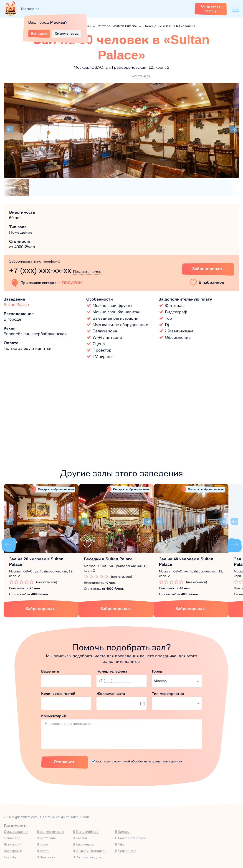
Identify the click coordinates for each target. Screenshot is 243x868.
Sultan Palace (16, 305)
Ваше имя (50, 671)
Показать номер (87, 272)
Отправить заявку (211, 9)
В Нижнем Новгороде (90, 851)
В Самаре (122, 832)
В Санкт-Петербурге (131, 838)
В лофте (43, 851)
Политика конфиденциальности (65, 817)
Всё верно (39, 33)
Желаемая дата (111, 694)
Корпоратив (13, 851)
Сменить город (67, 33)
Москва (28, 9)
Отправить (65, 762)
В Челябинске (126, 851)
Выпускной (12, 844)
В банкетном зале (51, 832)
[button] (10, 129)
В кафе (42, 844)
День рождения (16, 832)
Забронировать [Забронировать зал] (208, 269)
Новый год (12, 838)
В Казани (80, 838)
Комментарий (54, 716)
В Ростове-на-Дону (87, 857)
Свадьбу (10, 857)
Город (157, 671)
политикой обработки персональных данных (148, 761)
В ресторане (46, 838)
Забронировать (41, 609)
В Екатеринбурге (86, 832)
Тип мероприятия (168, 694)
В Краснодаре (84, 844)
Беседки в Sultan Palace (108, 559)
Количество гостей (58, 694)
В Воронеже (46, 857)
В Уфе (120, 844)
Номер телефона (112, 671)
